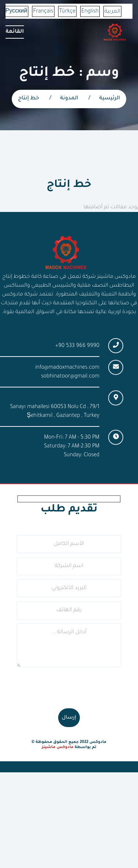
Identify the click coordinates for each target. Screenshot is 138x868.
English (90, 12)
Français (43, 12)
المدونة (69, 99)
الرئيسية (110, 99)
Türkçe (67, 12)
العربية (112, 12)
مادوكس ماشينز (58, 747)
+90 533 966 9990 (77, 346)
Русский (16, 12)
